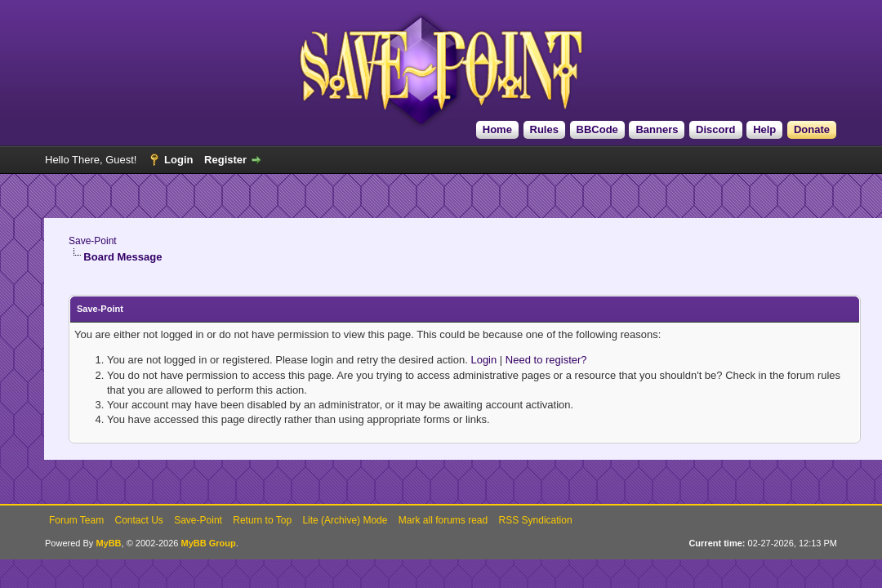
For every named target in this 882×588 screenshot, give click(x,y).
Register (225, 160)
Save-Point (93, 241)
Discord (715, 129)
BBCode (597, 129)
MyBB (108, 543)
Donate (812, 129)
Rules (544, 129)
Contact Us (138, 520)
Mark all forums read (443, 520)
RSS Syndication (536, 520)
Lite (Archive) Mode (345, 520)
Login (178, 160)
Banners (657, 129)
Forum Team (76, 520)
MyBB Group (208, 543)
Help (764, 129)
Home (497, 129)
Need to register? (546, 360)
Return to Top (262, 520)
